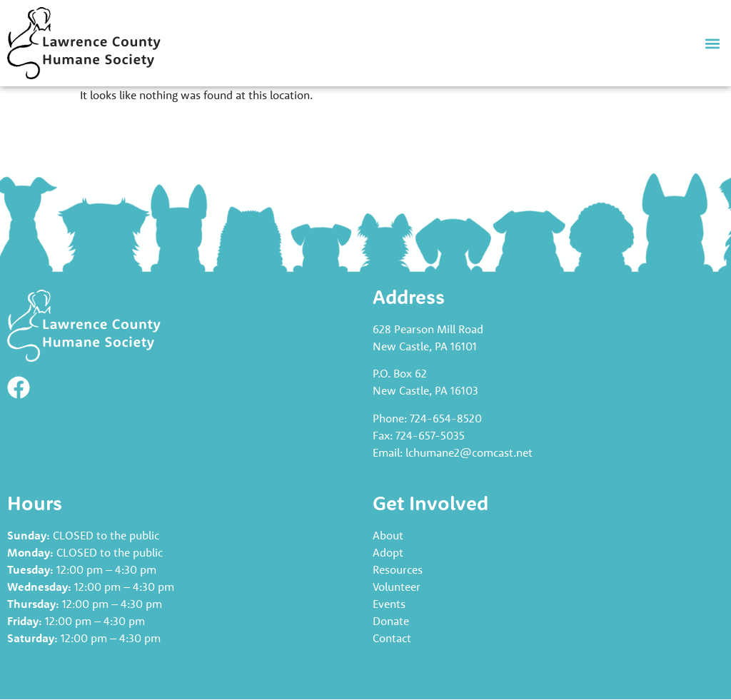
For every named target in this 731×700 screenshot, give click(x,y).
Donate (391, 621)
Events (389, 604)
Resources (398, 569)
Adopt (388, 552)
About (388, 535)
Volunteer (397, 587)
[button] (712, 43)
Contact (392, 638)
